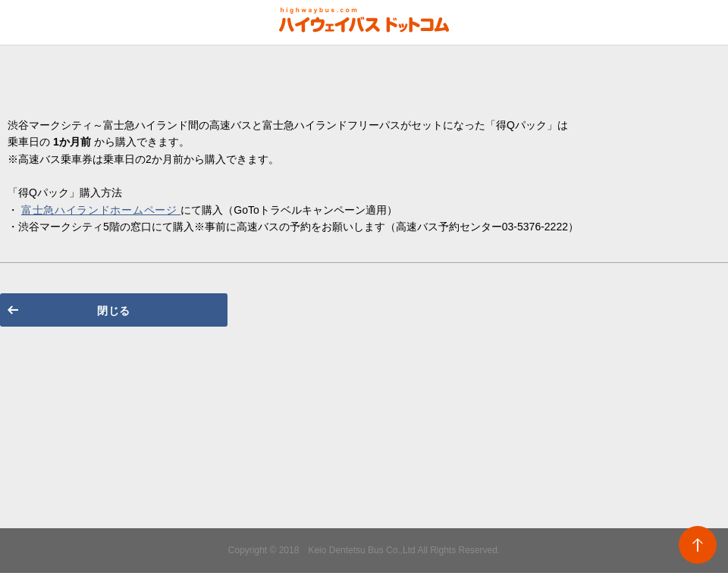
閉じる (114, 311)
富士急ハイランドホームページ (101, 210)
